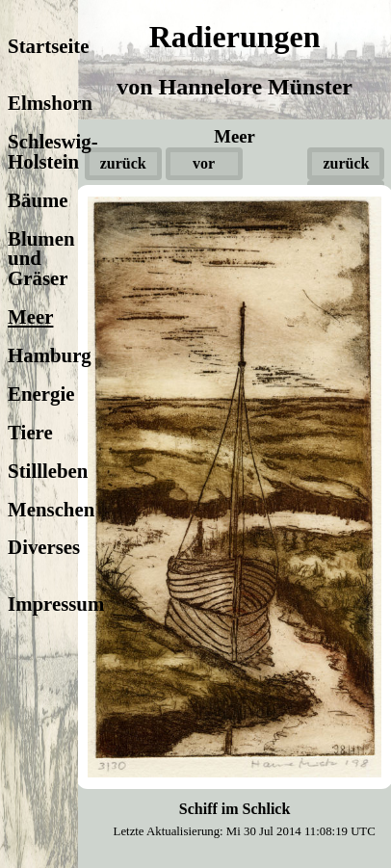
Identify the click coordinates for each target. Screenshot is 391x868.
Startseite (48, 46)
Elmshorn (50, 103)
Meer (30, 316)
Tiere (30, 432)
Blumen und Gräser (41, 259)
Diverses (44, 547)
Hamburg (50, 355)
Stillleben (48, 471)
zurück (123, 163)
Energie (41, 394)
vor (204, 163)
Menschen (51, 509)
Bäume (38, 200)
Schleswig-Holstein (53, 151)
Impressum (56, 604)
